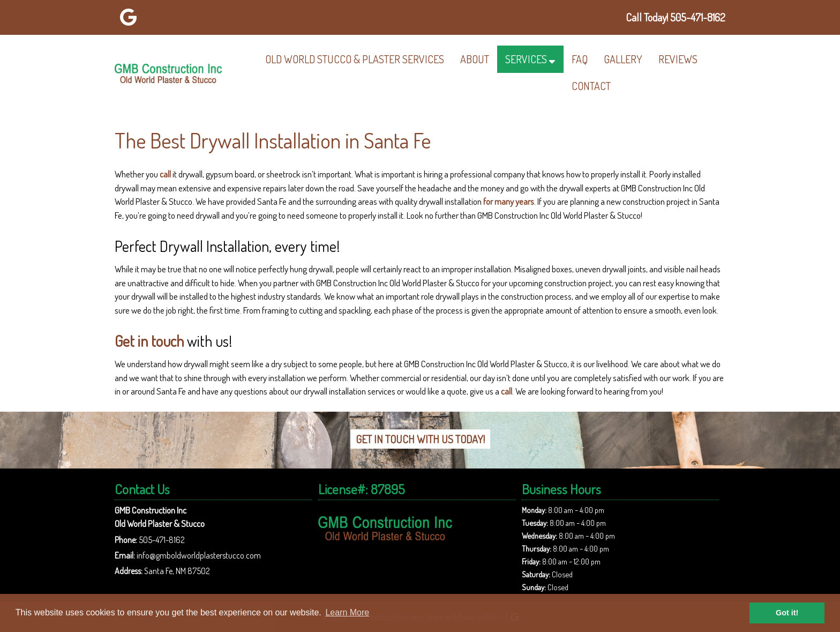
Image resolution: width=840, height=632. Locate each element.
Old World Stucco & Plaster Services (355, 59)
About (475, 59)
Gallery (623, 59)
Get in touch (149, 341)
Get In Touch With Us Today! (420, 439)
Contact (591, 86)
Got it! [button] (787, 613)
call (165, 174)
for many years (509, 201)
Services (526, 59)
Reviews (678, 59)
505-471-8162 (162, 540)
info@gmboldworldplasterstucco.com (199, 555)
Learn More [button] (347, 612)
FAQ (580, 59)
